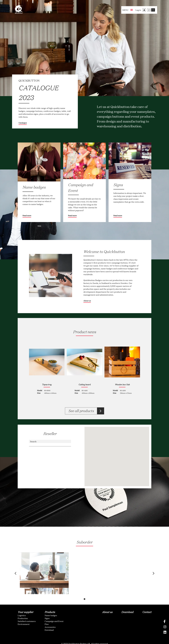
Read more (27, 216)
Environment (24, 619)
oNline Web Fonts (84, 642)
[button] (17, 571)
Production (23, 613)
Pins (47, 619)
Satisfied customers (27, 616)
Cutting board (84, 385)
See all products (81, 411)
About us (87, 301)
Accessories (50, 622)
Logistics (22, 610)
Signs (47, 613)
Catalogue (23, 123)
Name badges (51, 610)
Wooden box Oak (122, 385)
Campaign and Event (54, 616)
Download (49, 625)
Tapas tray (47, 385)
